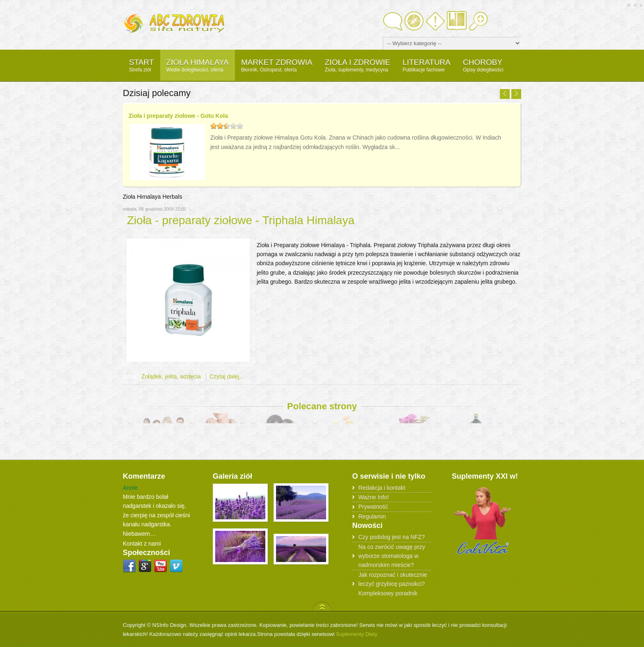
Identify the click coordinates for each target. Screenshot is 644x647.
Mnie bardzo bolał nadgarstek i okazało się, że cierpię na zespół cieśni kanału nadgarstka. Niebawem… (156, 515)
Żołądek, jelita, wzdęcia (171, 376)
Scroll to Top (322, 606)
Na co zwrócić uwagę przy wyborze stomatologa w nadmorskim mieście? (392, 556)
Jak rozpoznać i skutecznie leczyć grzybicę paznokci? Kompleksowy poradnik (393, 584)
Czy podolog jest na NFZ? (392, 537)
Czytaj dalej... (227, 376)
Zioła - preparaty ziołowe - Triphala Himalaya (241, 220)
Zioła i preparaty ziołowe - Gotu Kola (178, 116)
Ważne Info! (374, 497)
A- (641, 5)
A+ (629, 5)
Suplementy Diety (357, 634)
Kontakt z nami (142, 544)
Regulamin (372, 516)
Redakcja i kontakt (382, 487)
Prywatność (373, 507)
